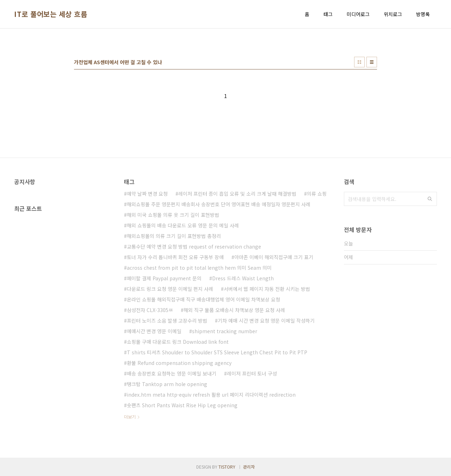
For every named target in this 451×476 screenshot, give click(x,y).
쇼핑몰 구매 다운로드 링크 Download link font (178, 342)
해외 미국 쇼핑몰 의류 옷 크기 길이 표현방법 (173, 215)
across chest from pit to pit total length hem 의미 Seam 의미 (199, 268)
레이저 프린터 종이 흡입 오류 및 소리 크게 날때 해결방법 (237, 194)
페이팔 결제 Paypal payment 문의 (164, 278)
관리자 (249, 467)
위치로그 (393, 14)
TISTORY (227, 467)
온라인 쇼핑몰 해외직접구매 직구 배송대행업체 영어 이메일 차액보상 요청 (203, 299)
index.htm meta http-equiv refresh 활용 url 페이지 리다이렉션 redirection (211, 395)
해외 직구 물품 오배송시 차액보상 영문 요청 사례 (234, 310)
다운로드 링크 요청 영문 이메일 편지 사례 (170, 289)
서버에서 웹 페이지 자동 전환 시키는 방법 (267, 289)
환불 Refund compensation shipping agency (179, 363)
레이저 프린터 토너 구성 (252, 373)
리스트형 (372, 62)
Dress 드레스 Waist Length (243, 278)
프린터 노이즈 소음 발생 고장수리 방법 (167, 321)
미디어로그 (358, 14)
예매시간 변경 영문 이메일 (154, 331)
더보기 (130, 417)
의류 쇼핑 (317, 194)
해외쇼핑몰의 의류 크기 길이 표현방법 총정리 (174, 236)
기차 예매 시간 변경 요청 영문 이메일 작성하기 (266, 321)
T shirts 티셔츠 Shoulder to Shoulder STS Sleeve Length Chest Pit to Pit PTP (217, 352)
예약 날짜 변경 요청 (147, 194)
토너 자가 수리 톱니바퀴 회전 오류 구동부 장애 (175, 257)
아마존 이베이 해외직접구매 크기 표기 (274, 257)
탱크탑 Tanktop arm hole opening (167, 384)
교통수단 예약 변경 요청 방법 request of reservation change (194, 246)
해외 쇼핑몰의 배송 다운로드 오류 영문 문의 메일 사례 (183, 225)
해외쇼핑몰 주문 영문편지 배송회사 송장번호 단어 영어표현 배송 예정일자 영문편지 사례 (219, 204)
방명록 (423, 14)
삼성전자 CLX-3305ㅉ (150, 310)
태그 (328, 14)
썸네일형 (359, 62)
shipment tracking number (225, 331)
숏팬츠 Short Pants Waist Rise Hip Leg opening (182, 405)
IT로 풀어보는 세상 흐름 (51, 14)
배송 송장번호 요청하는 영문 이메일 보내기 (172, 373)
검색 (430, 199)
